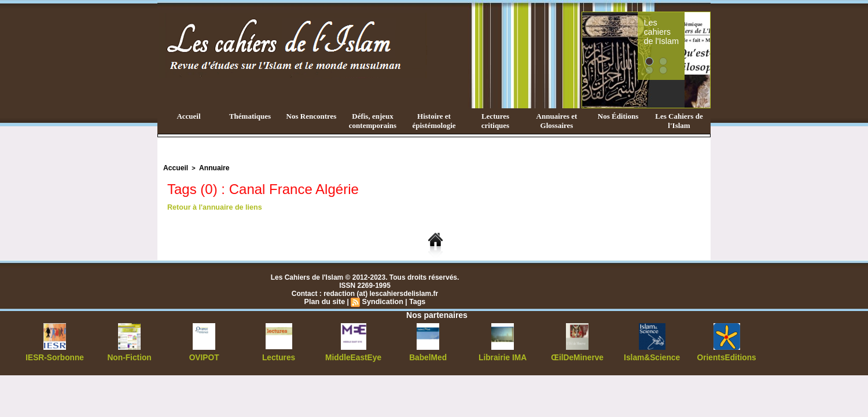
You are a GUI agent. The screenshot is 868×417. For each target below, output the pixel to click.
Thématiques (250, 116)
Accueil (188, 116)
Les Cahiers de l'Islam (679, 121)
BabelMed (428, 356)
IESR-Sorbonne (55, 356)
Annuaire (210, 167)
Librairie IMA (503, 356)
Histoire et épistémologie (434, 121)
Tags (415, 301)
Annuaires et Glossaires (557, 121)
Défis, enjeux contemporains (373, 121)
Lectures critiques (495, 121)
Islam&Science (652, 356)
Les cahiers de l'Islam (676, 25)
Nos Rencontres (312, 116)
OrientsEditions (727, 356)
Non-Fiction (129, 356)
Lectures (279, 356)
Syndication (382, 301)
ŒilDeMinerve (577, 356)
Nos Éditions (618, 116)
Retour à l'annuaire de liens (212, 206)
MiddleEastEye (353, 356)
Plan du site (326, 301)
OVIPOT (204, 356)
